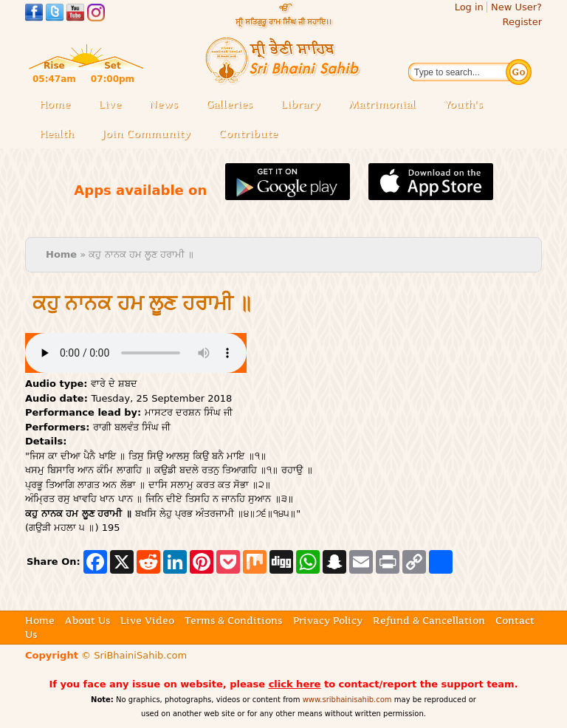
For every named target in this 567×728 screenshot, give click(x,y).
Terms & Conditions (233, 620)
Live (114, 105)
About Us (87, 620)
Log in (469, 7)
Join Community (146, 134)
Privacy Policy (328, 620)
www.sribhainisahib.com (347, 700)
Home (55, 104)
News (164, 104)
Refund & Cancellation (429, 620)
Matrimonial (382, 104)
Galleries (234, 105)
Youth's (463, 104)
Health (56, 134)
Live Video (147, 620)
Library (305, 105)
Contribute (252, 135)
